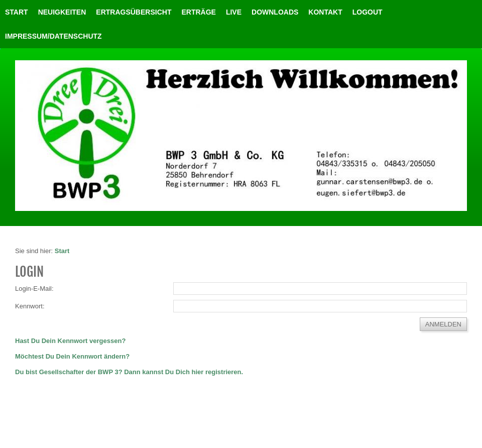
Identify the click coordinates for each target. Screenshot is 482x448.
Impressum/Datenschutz (53, 36)
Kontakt (325, 12)
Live (234, 12)
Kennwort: (30, 306)
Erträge (198, 12)
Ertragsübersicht (134, 12)
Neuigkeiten (62, 12)
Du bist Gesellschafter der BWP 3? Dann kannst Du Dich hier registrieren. (129, 372)
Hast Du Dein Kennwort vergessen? (70, 341)
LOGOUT (368, 12)
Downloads (275, 12)
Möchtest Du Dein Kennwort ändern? (72, 356)
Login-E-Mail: (34, 289)
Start (17, 12)
